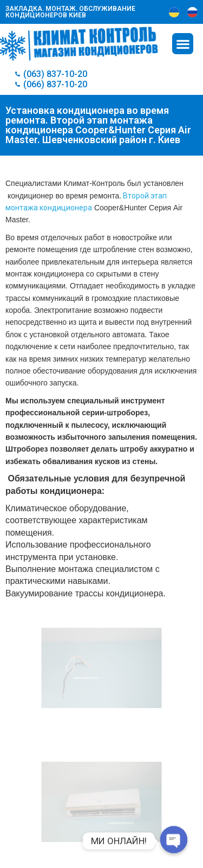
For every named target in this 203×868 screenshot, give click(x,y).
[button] (183, 44)
